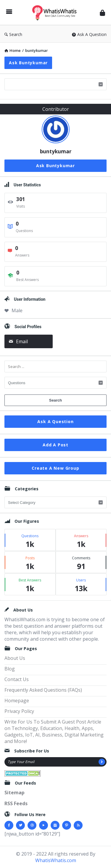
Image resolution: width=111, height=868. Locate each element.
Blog (10, 669)
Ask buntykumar (28, 63)
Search (13, 34)
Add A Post (55, 445)
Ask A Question (89, 34)
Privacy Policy (19, 711)
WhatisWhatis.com (56, 860)
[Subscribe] (102, 762)
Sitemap (15, 793)
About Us (15, 658)
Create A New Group (55, 468)
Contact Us (17, 679)
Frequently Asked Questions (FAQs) (43, 690)
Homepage (17, 701)
